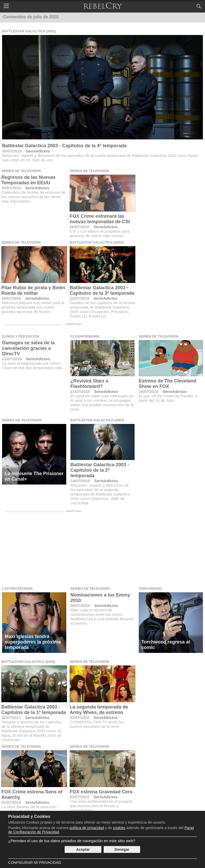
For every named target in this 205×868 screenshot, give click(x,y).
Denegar (122, 849)
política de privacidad (87, 828)
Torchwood (150, 589)
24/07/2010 (11, 298)
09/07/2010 (80, 606)
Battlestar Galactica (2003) (29, 31)
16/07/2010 (149, 391)
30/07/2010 (12, 151)
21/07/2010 (12, 359)
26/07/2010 (79, 227)
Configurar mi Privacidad (35, 863)
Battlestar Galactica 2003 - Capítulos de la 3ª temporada (102, 290)
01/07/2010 (79, 718)
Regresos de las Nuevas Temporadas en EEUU (28, 180)
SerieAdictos (38, 151)
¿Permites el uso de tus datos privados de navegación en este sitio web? (72, 841)
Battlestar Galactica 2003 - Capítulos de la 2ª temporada (100, 470)
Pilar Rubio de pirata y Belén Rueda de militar (33, 290)
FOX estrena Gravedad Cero (101, 792)
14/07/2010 (80, 481)
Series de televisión (21, 171)
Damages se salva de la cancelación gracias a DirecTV (28, 348)
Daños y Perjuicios (21, 336)
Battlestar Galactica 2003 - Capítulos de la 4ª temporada (64, 146)
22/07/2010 (79, 298)
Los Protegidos (17, 589)
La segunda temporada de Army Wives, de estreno (99, 710)
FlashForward (85, 336)
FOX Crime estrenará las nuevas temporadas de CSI (100, 219)
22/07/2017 (11, 718)
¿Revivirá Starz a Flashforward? (89, 384)
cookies (119, 828)
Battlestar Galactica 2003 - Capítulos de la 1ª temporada (34, 710)
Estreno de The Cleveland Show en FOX (168, 384)
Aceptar (83, 849)
